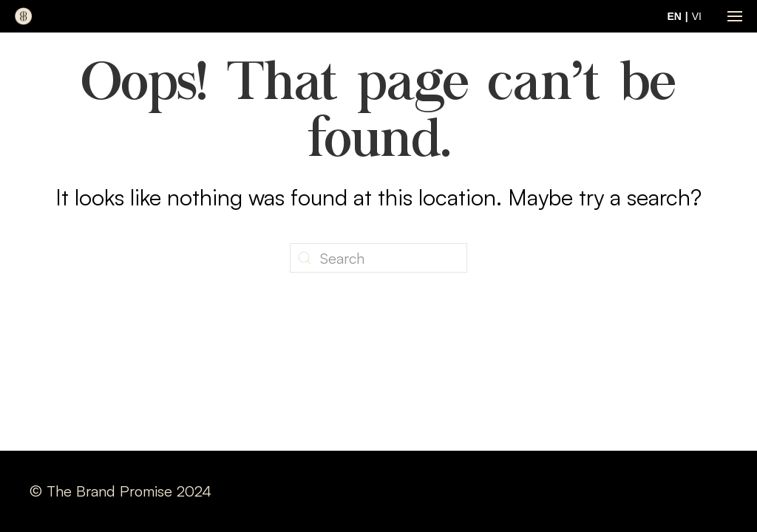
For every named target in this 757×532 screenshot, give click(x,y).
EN (674, 16)
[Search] (378, 258)
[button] (735, 16)
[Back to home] (24, 16)
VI (697, 16)
